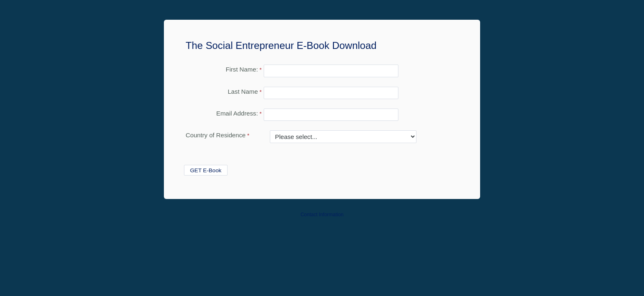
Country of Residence (216, 135)
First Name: (241, 69)
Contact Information (322, 215)
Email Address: (237, 113)
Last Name (243, 91)
